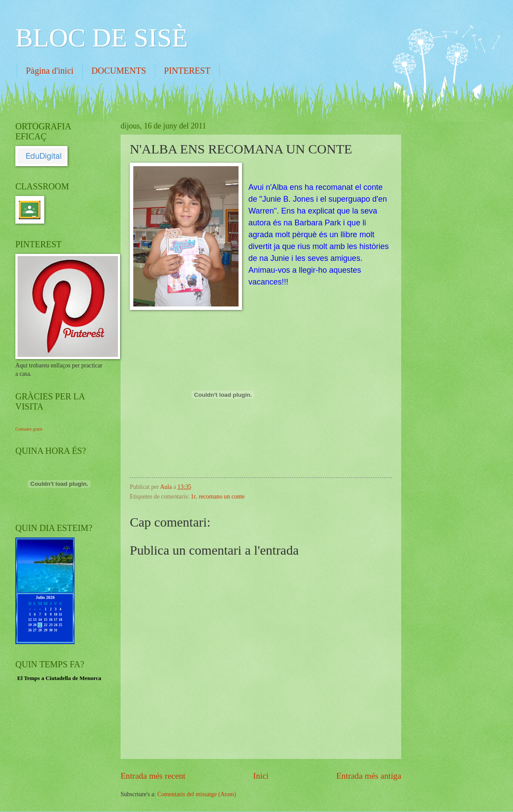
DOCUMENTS (119, 71)
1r (193, 497)
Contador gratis (29, 429)
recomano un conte (222, 497)
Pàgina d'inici (50, 71)
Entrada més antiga (369, 776)
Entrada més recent (153, 776)
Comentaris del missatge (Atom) (197, 794)
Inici (261, 776)
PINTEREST (187, 71)
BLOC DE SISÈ (102, 38)
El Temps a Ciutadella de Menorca (59, 678)
